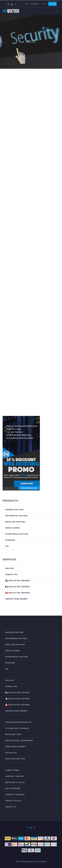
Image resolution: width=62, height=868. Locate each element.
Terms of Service (15, 795)
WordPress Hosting (17, 534)
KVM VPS (10, 568)
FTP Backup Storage (17, 728)
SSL (7, 546)
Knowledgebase (35, 4)
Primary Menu (57, 11)
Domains (10, 540)
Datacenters (13, 788)
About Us (11, 807)
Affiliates (11, 753)
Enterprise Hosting (16, 516)
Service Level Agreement (19, 741)
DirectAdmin (12, 528)
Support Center (14, 776)
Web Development (15, 747)
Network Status (15, 782)
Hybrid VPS (11, 574)
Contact (44, 4)
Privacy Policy (14, 801)
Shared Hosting (14, 510)
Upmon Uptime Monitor (18, 722)
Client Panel (52, 4)
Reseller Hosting (15, 522)
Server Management (17, 599)
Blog (27, 4)
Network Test (13, 734)
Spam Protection (15, 759)
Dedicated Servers (18, 581)
